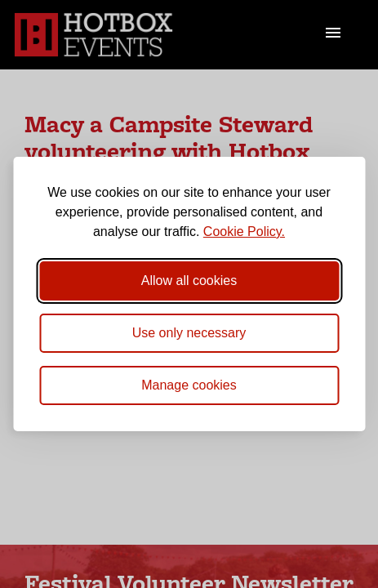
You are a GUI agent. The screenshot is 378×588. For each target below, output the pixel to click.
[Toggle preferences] (189, 385)
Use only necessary (189, 333)
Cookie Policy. (244, 232)
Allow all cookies (189, 281)
